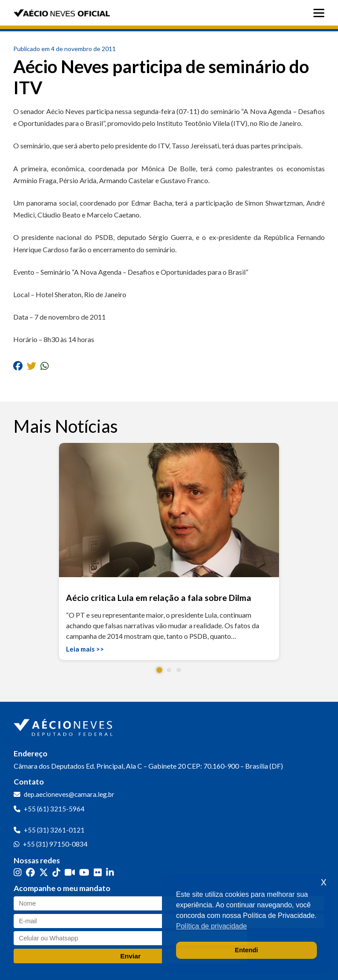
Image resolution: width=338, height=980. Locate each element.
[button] (160, 670)
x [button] (324, 882)
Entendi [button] (247, 950)
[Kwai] (70, 872)
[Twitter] (44, 872)
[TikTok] (56, 872)
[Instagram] (18, 872)
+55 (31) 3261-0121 (54, 830)
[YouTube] (84, 872)
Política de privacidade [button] (211, 926)
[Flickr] (98, 872)
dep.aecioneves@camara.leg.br (69, 794)
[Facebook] (30, 872)
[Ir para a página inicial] (64, 726)
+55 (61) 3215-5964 (54, 809)
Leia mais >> (85, 649)
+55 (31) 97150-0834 (55, 844)
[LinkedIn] (110, 872)
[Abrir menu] (321, 13)
